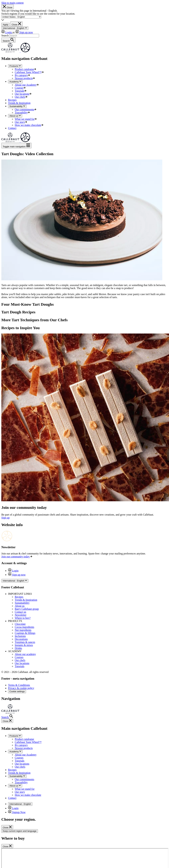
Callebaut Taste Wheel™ (29, 72)
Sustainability (22, 603)
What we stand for (26, 119)
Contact (12, 128)
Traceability (22, 112)
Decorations (21, 639)
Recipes (12, 100)
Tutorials (21, 91)
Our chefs (21, 97)
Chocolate (20, 624)
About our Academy (27, 85)
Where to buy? (23, 618)
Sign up (5, 518)
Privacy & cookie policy (21, 688)
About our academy (25, 654)
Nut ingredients (23, 630)
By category (22, 75)
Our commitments (25, 109)
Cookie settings (17, 691)
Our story (21, 122)
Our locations (23, 94)
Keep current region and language (20, 831)
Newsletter (21, 615)
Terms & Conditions (19, 685)
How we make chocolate (29, 125)
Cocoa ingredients (24, 627)
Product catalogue (25, 69)
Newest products (25, 78)
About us (20, 606)
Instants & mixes (24, 645)
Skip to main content (12, 3)
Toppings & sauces (25, 642)
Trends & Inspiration (19, 103)
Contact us (20, 612)
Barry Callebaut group (27, 609)
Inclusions (20, 636)
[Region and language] (21, 17)
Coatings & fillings (25, 633)
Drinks (18, 648)
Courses (20, 88)
